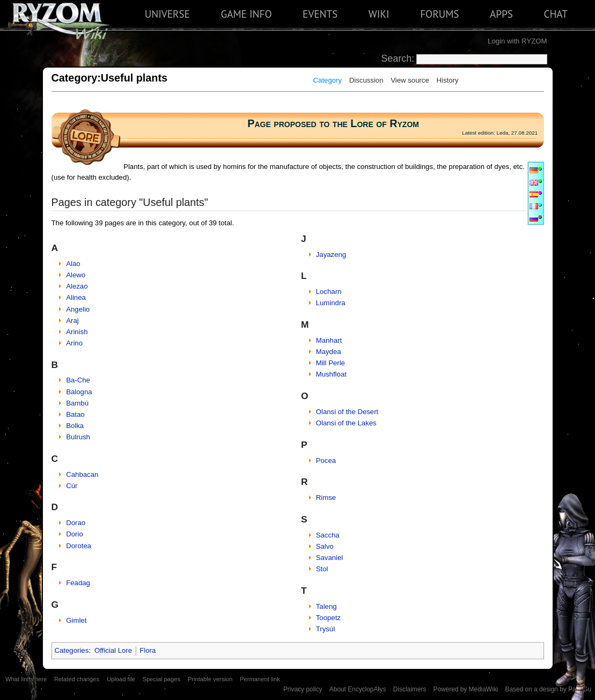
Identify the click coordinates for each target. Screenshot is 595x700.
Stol (322, 569)
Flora (148, 650)
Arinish (77, 332)
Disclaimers (410, 689)
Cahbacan (82, 474)
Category (328, 80)
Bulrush (78, 437)
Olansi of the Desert (347, 412)
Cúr (72, 486)
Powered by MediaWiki (465, 689)
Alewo (76, 275)
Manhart (329, 340)
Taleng (326, 606)
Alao (73, 264)
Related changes (77, 679)
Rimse (326, 498)
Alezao (77, 286)
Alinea (76, 297)
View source (410, 80)
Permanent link (260, 679)
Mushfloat (331, 374)
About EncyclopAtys (358, 689)
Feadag (78, 583)
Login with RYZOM (517, 41)
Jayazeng (331, 255)
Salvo (325, 546)
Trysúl (325, 629)
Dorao (76, 523)
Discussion (366, 80)
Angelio (78, 309)
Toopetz (328, 618)
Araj (72, 320)
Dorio (75, 534)
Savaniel (330, 558)
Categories (72, 650)
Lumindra (331, 303)
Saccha (328, 535)
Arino (74, 343)
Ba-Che (78, 380)
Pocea (326, 460)
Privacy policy (303, 689)
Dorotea (79, 546)
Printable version (210, 679)
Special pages (161, 679)
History (447, 80)
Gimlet (76, 620)
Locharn (329, 292)
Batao (75, 414)
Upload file (121, 679)
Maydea (329, 352)
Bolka (75, 426)
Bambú (77, 403)
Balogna (79, 392)
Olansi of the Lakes (346, 423)
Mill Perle (330, 363)
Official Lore (113, 650)
